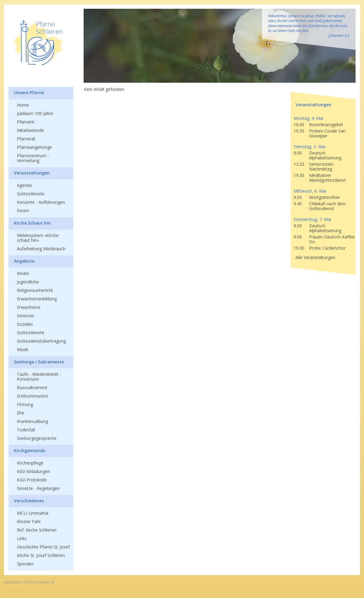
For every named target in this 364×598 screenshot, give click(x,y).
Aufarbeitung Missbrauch (41, 249)
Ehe (21, 413)
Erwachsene (29, 307)
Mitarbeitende (30, 130)
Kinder (23, 273)
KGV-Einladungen (34, 471)
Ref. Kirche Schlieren (37, 530)
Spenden (25, 564)
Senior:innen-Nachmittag (322, 166)
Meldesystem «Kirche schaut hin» (38, 238)
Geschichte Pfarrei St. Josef (43, 547)
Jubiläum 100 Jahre (35, 113)
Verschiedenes (29, 501)
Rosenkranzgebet (326, 125)
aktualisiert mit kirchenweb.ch (29, 582)
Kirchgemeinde (30, 451)
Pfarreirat (26, 139)
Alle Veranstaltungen (315, 257)
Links (22, 538)
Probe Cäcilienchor (327, 248)
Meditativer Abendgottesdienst (327, 178)
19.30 (299, 131)
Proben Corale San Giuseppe (327, 133)
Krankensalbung (32, 421)
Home (23, 105)
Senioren (26, 316)
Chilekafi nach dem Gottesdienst (327, 206)
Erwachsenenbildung (37, 299)
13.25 (299, 164)
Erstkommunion (32, 396)
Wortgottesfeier (325, 197)
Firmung (25, 404)
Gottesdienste (31, 194)
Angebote (24, 261)
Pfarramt (26, 122)
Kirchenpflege (30, 463)
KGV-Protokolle (32, 480)
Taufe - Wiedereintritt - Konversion (39, 377)
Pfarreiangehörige (34, 147)
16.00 (299, 125)
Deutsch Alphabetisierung (325, 155)
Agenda (24, 185)
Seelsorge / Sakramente (39, 362)
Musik (23, 349)
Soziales (25, 324)
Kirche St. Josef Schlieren (41, 555)
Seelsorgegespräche (37, 438)
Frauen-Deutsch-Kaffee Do (332, 239)
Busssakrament (32, 387)
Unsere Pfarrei (29, 93)
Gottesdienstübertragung (41, 341)
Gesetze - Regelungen (38, 488)
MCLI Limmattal (33, 513)
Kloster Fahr (29, 521)
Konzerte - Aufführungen (41, 202)
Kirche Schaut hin (32, 223)
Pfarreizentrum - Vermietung (33, 158)
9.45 (298, 204)
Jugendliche (28, 282)
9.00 (298, 153)
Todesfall (26, 430)
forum (23, 211)
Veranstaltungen (32, 173)
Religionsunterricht (35, 290)
